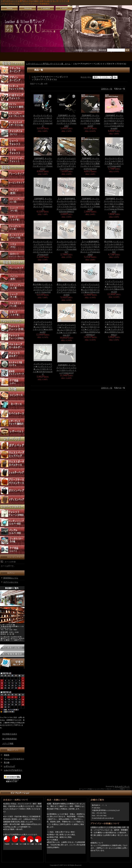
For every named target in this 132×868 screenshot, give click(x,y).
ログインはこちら (11, 582)
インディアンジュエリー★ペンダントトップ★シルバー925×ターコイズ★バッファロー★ (66, 330)
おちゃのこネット (122, 786)
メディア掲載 (8, 744)
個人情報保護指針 (10, 739)
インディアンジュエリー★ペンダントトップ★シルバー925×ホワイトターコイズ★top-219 (114, 287)
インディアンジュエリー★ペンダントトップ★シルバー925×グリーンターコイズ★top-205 (43, 327)
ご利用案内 (78, 50)
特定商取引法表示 (10, 734)
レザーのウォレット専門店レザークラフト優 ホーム (48, 64)
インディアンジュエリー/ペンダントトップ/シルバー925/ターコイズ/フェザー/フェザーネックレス (66, 164)
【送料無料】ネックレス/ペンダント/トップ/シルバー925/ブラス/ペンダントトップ (43, 204)
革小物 (7, 762)
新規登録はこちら (11, 578)
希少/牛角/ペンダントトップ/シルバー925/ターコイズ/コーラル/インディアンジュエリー (114, 247)
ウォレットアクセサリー (14, 759)
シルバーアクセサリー (13, 770)
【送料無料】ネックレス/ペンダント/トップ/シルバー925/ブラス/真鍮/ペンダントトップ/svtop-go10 (90, 164)
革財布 (7, 755)
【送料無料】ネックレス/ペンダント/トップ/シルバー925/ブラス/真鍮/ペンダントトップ (66, 121)
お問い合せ (92, 50)
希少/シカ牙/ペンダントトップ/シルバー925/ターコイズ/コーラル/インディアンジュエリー (66, 290)
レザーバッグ (9, 766)
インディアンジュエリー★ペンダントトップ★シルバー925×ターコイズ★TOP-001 (43, 369)
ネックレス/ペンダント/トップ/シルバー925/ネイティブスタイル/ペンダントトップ (67, 247)
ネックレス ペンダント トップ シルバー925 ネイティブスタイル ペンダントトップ (43, 121)
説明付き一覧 (107, 89)
